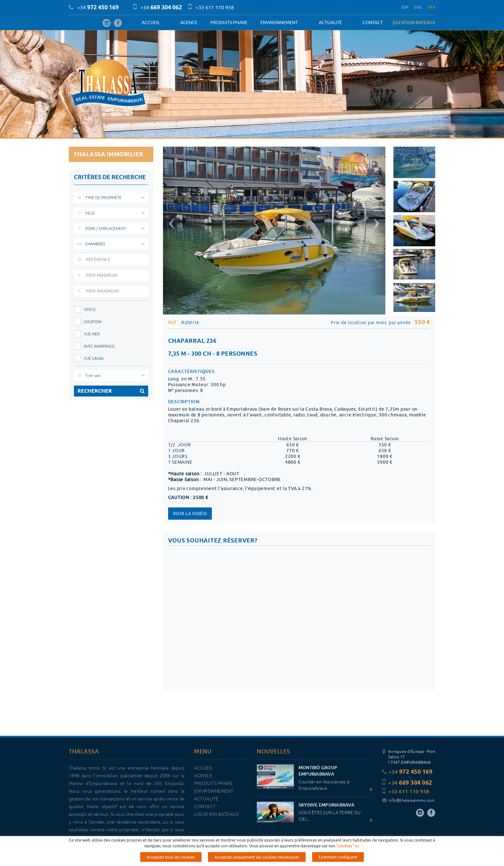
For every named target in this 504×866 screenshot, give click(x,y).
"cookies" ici (347, 846)
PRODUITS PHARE (229, 23)
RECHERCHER (111, 391)
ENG (418, 7)
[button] (171, 221)
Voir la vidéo (190, 514)
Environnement (279, 23)
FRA (432, 7)
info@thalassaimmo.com (408, 801)
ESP (405, 7)
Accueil (151, 23)
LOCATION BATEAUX (414, 23)
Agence (189, 23)
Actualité (330, 23)
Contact (373, 23)
